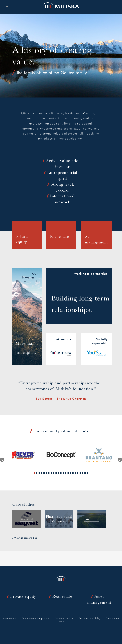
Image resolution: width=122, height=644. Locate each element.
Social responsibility (90, 619)
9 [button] (48, 473)
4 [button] (40, 473)
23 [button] (72, 473)
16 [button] (60, 473)
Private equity (23, 596)
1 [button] (35, 473)
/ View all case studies (25, 538)
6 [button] (43, 473)
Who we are (9, 619)
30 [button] (84, 473)
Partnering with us (64, 619)
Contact (61, 622)
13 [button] (55, 473)
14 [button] (57, 473)
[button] (2, 460)
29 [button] (82, 473)
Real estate (62, 596)
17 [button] (62, 473)
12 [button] (53, 473)
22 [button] (70, 473)
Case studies (113, 619)
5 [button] (41, 473)
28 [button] (81, 473)
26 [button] (77, 473)
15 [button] (59, 473)
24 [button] (74, 473)
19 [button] (65, 473)
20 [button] (67, 473)
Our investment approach (35, 619)
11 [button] (52, 473)
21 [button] (69, 473)
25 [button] (76, 473)
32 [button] (88, 473)
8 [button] (47, 473)
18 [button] (64, 473)
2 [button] (36, 473)
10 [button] (50, 473)
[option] (23, 455)
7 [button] (45, 473)
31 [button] (86, 473)
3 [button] (38, 473)
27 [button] (79, 473)
